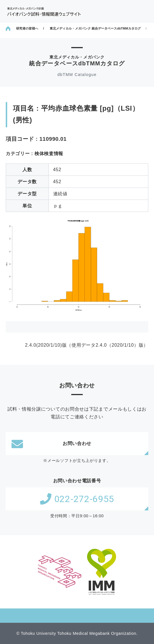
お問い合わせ (51, 444)
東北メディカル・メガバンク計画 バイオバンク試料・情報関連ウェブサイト (44, 12)
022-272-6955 (77, 499)
